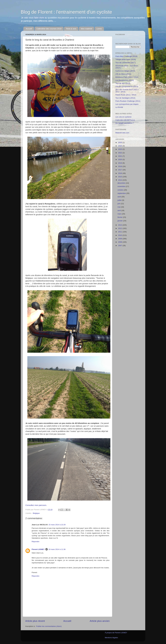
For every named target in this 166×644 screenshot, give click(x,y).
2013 (120, 225)
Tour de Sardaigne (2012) (125, 98)
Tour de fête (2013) (123, 83)
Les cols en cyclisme (123, 117)
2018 (120, 166)
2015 (120, 177)
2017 (120, 170)
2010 (120, 235)
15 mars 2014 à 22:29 (57, 525)
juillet (120, 200)
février (120, 217)
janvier (120, 221)
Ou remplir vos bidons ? (125, 123)
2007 (120, 246)
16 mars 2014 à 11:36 (57, 549)
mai (119, 207)
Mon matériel (86, 29)
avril (119, 210)
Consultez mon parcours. (36, 505)
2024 (120, 146)
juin (119, 204)
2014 (120, 180)
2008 (120, 242)
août (119, 197)
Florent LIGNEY (38, 549)
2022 (120, 153)
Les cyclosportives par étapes (127, 104)
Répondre (35, 542)
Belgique (36, 513)
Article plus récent (35, 621)
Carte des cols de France (125, 120)
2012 (120, 228)
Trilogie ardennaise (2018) (126, 59)
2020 (120, 160)
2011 (120, 232)
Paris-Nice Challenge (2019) (126, 56)
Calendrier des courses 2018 (49, 29)
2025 (120, 142)
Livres (99, 29)
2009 (120, 239)
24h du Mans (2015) (123, 74)
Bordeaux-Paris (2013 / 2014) (127, 77)
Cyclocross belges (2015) (125, 71)
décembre (122, 183)
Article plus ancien (100, 621)
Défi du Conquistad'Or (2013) (127, 86)
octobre (121, 190)
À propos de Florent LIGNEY (116, 633)
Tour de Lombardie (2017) (125, 63)
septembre (122, 193)
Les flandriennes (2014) (125, 80)
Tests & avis (71, 29)
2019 (120, 163)
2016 (120, 173)
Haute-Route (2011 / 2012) (126, 95)
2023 (120, 149)
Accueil (29, 29)
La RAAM (119, 107)
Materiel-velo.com (122, 133)
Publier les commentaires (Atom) (49, 626)
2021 (120, 156)
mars (120, 214)
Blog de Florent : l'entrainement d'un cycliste (66, 12)
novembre (122, 186)
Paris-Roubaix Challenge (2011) (128, 101)
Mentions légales (111, 638)
